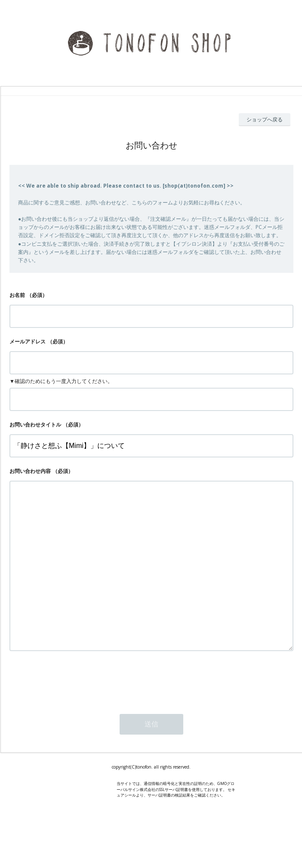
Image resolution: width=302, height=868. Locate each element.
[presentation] (75, 714)
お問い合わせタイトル (35, 425)
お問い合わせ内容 (30, 471)
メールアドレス (28, 341)
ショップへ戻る (265, 119)
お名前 (17, 295)
